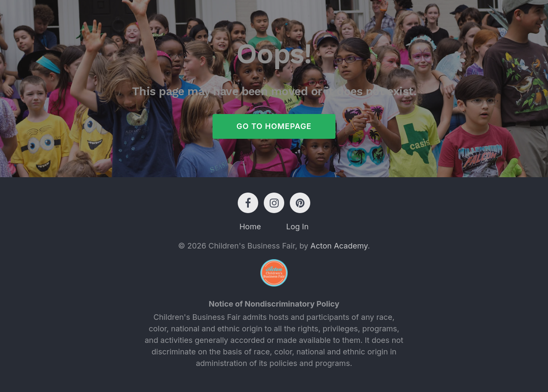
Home (250, 227)
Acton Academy (339, 246)
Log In (297, 227)
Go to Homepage (274, 126)
